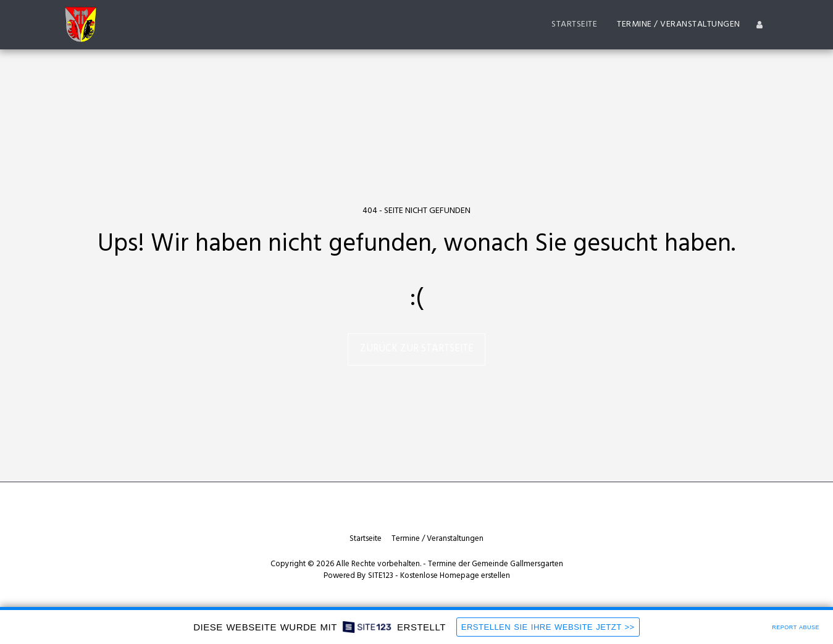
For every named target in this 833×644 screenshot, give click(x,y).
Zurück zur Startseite (417, 349)
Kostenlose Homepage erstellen (455, 576)
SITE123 (381, 576)
